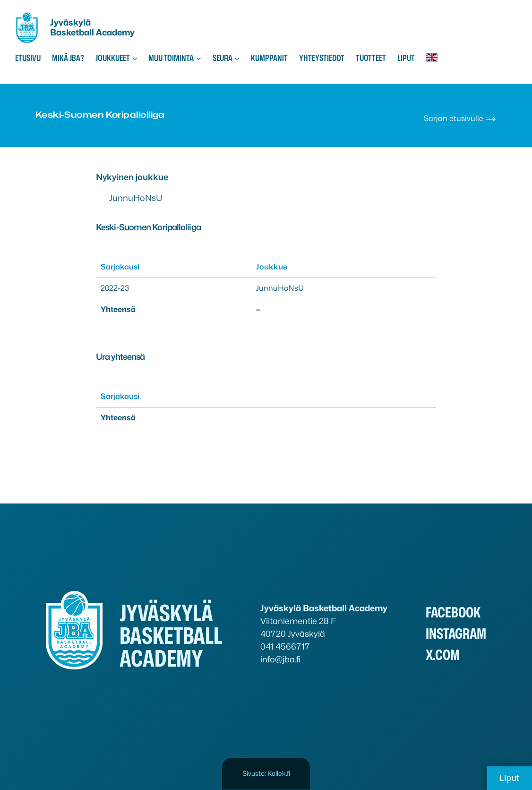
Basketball (73, 32)
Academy (115, 32)
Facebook (453, 612)
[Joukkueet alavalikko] (135, 58)
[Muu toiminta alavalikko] (199, 58)
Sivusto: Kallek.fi (266, 773)
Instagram (456, 634)
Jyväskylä (70, 22)
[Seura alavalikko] (237, 58)
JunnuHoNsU (136, 198)
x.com (443, 655)
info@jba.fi (280, 659)
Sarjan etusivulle (460, 118)
